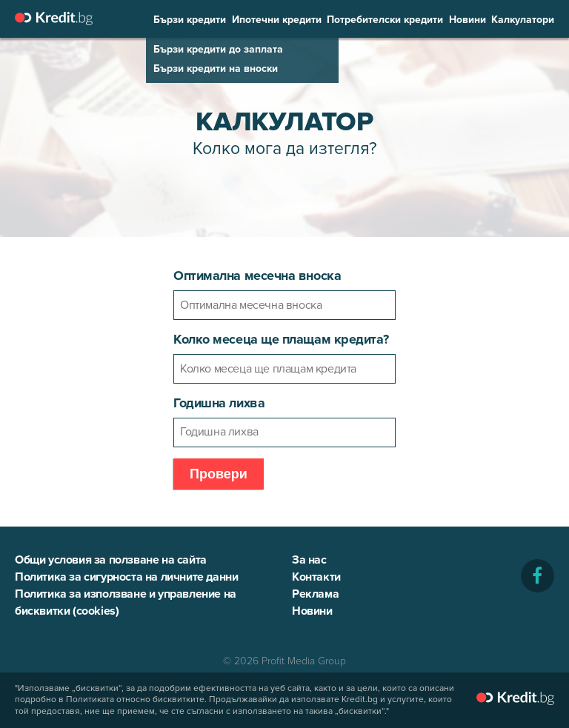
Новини (467, 20)
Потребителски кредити (385, 20)
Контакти (316, 577)
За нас (309, 560)
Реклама (315, 594)
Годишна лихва (219, 403)
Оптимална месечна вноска (257, 275)
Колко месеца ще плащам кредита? (281, 339)
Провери (219, 474)
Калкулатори (523, 20)
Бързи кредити (190, 20)
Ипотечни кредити (277, 20)
